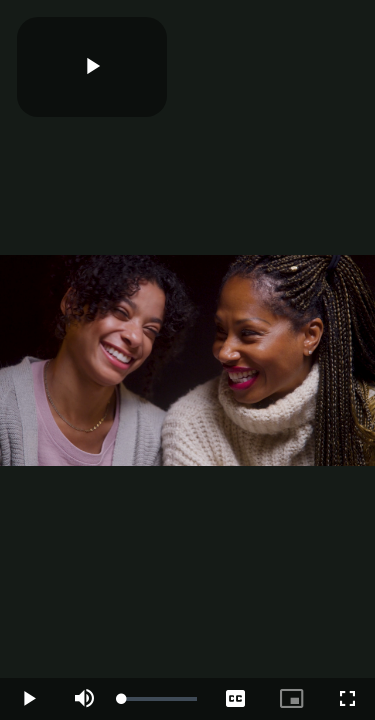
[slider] (159, 699)
